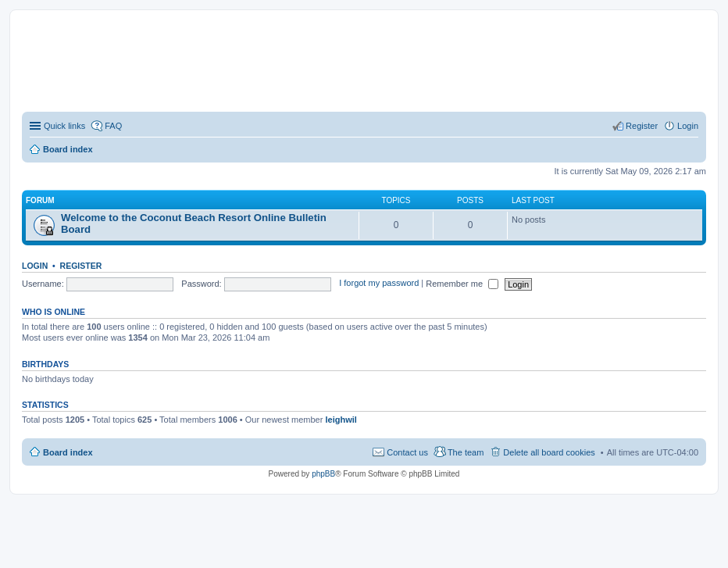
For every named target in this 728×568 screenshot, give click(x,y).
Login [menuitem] (688, 126)
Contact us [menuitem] (407, 452)
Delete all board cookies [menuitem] (549, 452)
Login (35, 266)
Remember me (462, 284)
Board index (68, 452)
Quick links (64, 126)
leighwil (341, 420)
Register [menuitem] (642, 126)
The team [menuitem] (466, 452)
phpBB (323, 474)
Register (81, 266)
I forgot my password (379, 284)
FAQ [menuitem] (113, 126)
